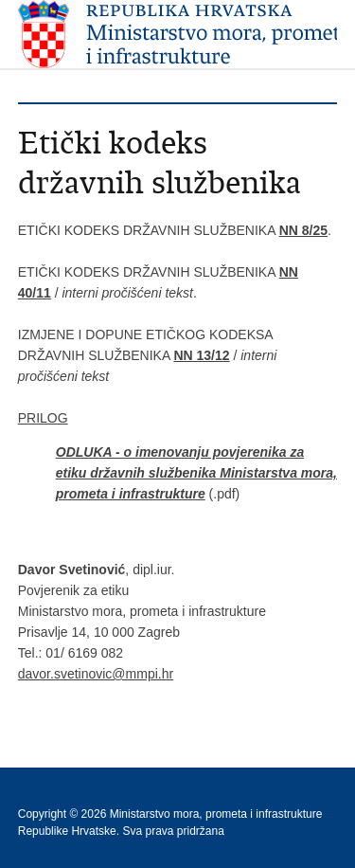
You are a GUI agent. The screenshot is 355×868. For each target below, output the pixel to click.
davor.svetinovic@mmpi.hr (96, 674)
